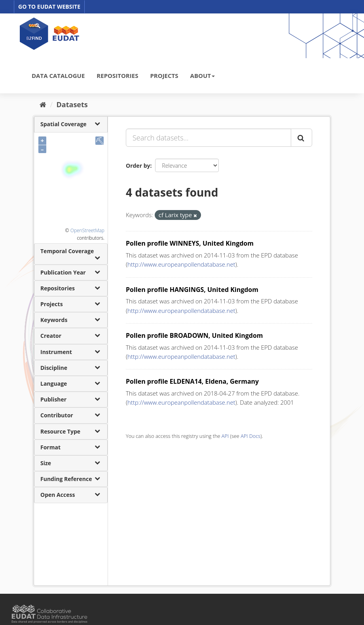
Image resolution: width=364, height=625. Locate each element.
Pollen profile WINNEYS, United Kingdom (190, 243)
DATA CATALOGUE (58, 76)
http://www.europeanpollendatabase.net (181, 264)
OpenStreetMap (87, 230)
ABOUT (203, 76)
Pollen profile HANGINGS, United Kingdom (192, 290)
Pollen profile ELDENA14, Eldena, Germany (192, 381)
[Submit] (301, 138)
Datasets (72, 104)
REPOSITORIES (117, 76)
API (225, 436)
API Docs (250, 436)
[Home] (43, 104)
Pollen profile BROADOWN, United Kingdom (194, 335)
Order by (138, 166)
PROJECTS (164, 76)
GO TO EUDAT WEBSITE (49, 7)
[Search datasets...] (209, 138)
